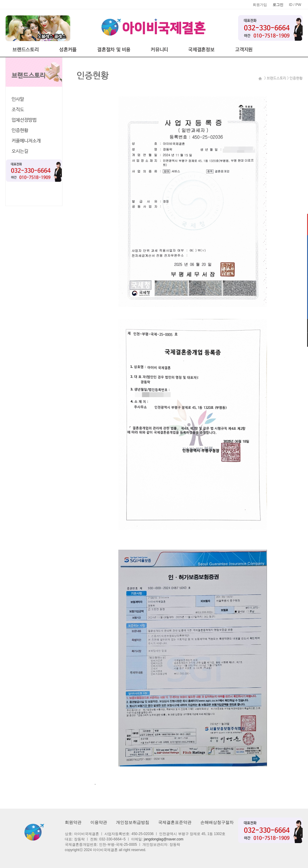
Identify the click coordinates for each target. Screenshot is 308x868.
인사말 (18, 99)
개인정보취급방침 (133, 822)
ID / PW (295, 5)
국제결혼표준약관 (175, 822)
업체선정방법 (24, 120)
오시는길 (20, 151)
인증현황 (20, 131)
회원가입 (260, 5)
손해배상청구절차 (217, 822)
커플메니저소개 (26, 141)
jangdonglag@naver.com (164, 839)
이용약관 (99, 822)
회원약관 (73, 822)
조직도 (18, 110)
